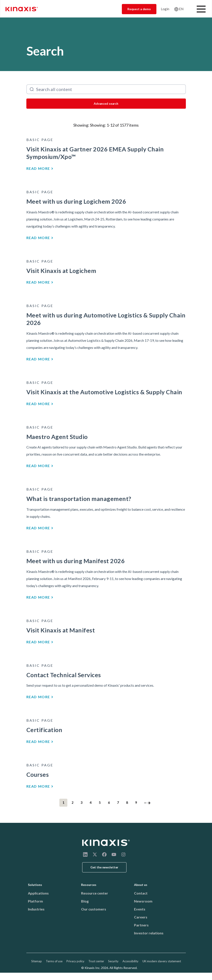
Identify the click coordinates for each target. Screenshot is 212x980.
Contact (141, 893)
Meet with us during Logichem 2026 (76, 201)
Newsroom (143, 901)
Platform (35, 901)
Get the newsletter (104, 867)
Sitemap (37, 961)
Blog (85, 901)
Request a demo (139, 9)
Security (113, 961)
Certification (44, 730)
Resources (89, 885)
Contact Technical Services (64, 675)
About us (141, 885)
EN (181, 9)
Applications (38, 893)
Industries (36, 909)
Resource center (95, 893)
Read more (38, 168)
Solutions (35, 885)
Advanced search (106, 103)
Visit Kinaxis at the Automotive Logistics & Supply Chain (104, 392)
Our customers (94, 909)
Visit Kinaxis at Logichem (61, 271)
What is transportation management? (79, 499)
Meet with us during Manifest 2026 (76, 561)
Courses (38, 774)
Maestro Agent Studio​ (57, 437)
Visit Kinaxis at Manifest (61, 630)
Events (140, 909)
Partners (141, 925)
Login (165, 9)
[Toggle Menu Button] (201, 9)
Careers (141, 917)
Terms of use (54, 961)
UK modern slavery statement (162, 961)
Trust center (96, 961)
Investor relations (149, 933)
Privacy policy (75, 961)
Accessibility (130, 961)
